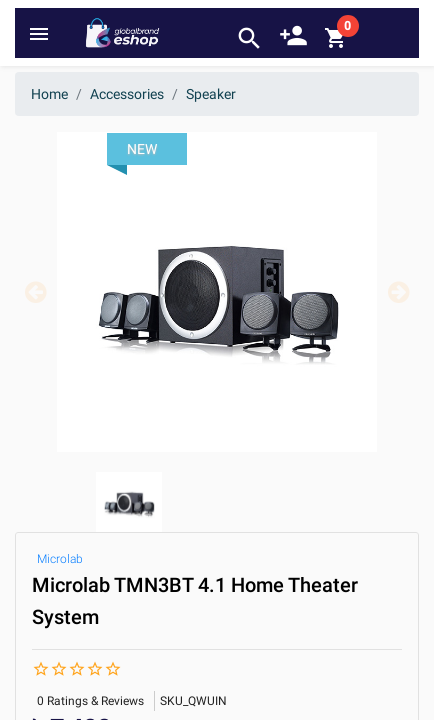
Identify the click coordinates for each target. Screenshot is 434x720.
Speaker (211, 94)
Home (49, 94)
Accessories (127, 94)
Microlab (60, 559)
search (249, 38)
